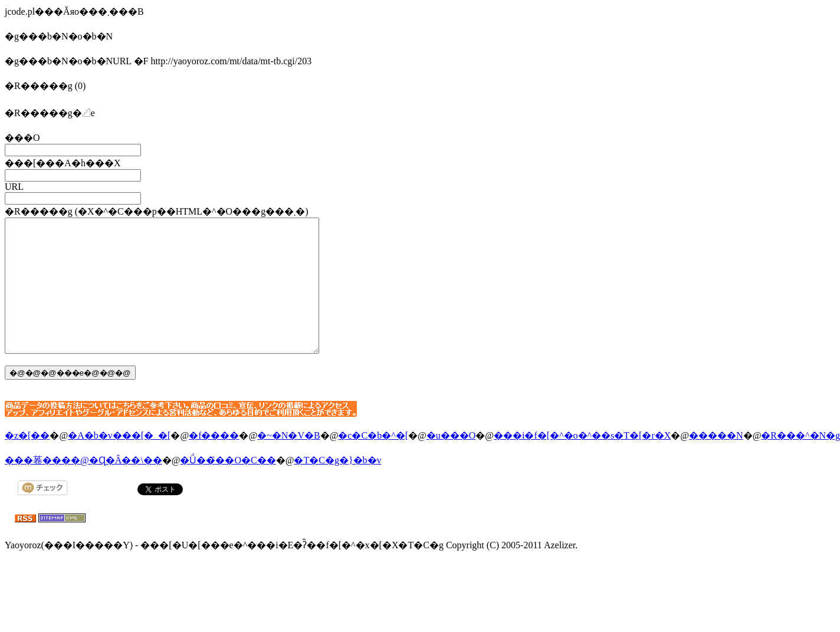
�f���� (214, 462)
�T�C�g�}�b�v (337, 487)
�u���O (451, 462)
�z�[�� (27, 462)
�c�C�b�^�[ (373, 462)
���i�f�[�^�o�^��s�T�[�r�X (582, 462)
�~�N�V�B (288, 462)
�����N (716, 462)
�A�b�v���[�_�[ (119, 462)
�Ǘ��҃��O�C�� (228, 487)
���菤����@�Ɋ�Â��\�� (83, 487)
